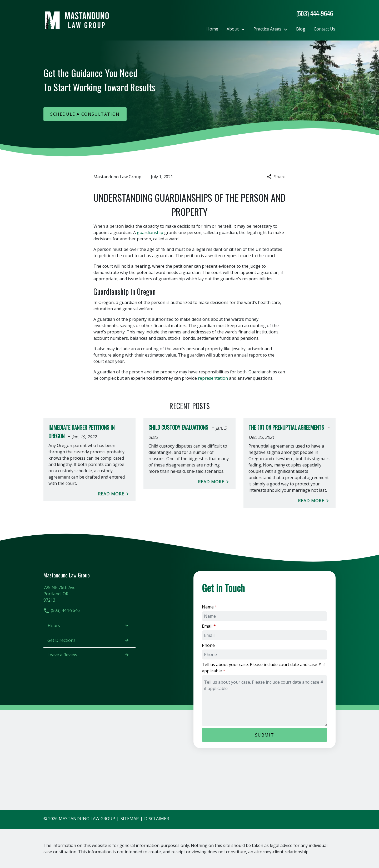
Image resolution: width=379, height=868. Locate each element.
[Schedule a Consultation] (85, 114)
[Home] (212, 29)
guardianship (150, 232)
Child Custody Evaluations (178, 427)
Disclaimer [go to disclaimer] (157, 819)
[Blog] (301, 29)
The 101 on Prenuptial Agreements (286, 427)
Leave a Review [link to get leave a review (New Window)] (88, 655)
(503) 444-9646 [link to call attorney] (62, 610)
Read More (114, 494)
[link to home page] (76, 20)
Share (276, 177)
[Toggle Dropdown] (245, 29)
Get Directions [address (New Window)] (88, 640)
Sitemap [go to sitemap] (130, 819)
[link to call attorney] (313, 13)
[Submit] (265, 735)
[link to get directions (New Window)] (89, 593)
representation (213, 378)
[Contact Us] (325, 29)
